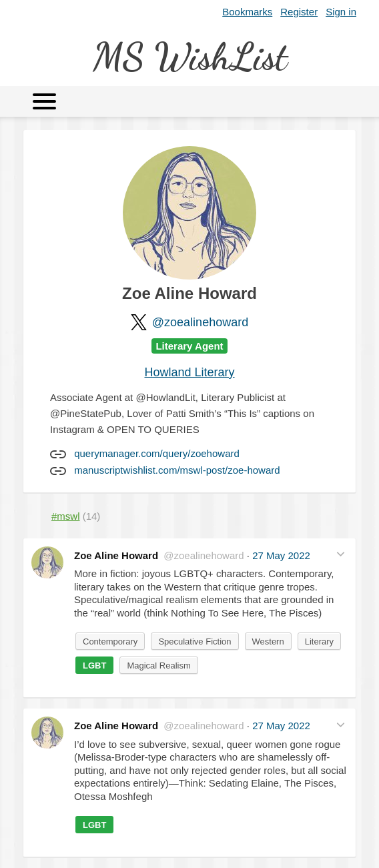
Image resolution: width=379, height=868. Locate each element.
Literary (319, 641)
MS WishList (190, 56)
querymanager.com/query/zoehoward (157, 453)
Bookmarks (247, 12)
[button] (341, 554)
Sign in (341, 12)
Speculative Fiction (195, 641)
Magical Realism (158, 666)
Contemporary (110, 641)
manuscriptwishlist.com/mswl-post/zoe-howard (177, 470)
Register (299, 12)
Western (268, 641)
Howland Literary (189, 372)
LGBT (94, 666)
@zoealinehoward (200, 322)
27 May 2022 (281, 555)
